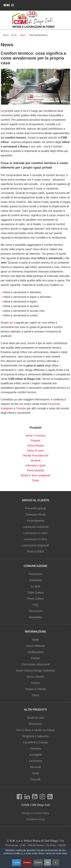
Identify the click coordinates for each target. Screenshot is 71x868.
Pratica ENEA (35, 552)
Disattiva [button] (27, 863)
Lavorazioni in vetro (36, 533)
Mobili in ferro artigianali (36, 475)
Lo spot (35, 586)
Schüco (35, 683)
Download (35, 580)
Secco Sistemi (35, 677)
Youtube (21, 408)
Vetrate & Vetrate (36, 689)
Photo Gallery (36, 599)
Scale (35, 480)
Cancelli (36, 779)
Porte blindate (36, 470)
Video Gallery (35, 593)
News (35, 640)
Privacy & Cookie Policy (35, 813)
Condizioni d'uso (35, 819)
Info (48, 863)
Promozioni (35, 574)
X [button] (56, 863)
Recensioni (35, 611)
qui (12, 323)
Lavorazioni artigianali (36, 545)
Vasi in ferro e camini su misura (35, 730)
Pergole (35, 441)
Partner (35, 658)
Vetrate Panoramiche (35, 456)
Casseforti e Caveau (36, 742)
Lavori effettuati (35, 646)
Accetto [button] (16, 863)
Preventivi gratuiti (36, 508)
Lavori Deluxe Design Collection (36, 671)
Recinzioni (35, 724)
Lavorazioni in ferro (35, 539)
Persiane (35, 749)
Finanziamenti (35, 521)
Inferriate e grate (35, 465)
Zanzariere (35, 761)
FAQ (35, 605)
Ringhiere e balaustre (35, 736)
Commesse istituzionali (35, 664)
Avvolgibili (36, 755)
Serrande (35, 767)
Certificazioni (35, 652)
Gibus (35, 695)
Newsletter (35, 617)
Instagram (7, 408)
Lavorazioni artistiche (35, 527)
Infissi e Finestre (35, 436)
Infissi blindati (35, 446)
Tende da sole (35, 718)
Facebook (54, 404)
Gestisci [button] (38, 863)
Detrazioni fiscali (35, 515)
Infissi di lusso (35, 451)
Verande (35, 460)
